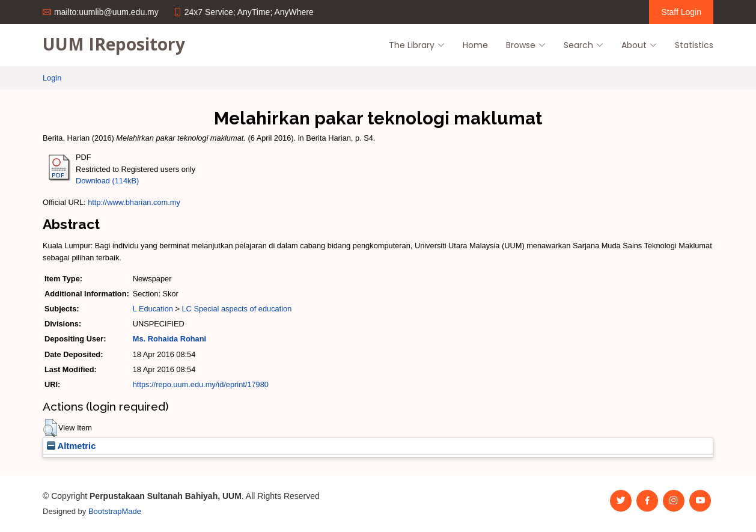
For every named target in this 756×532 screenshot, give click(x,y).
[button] (50, 428)
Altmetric (71, 446)
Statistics (694, 45)
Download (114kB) (107, 181)
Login (52, 78)
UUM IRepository (114, 44)
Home (475, 45)
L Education (153, 309)
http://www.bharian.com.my (134, 202)
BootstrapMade (115, 511)
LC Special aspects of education (236, 309)
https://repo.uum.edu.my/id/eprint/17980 (201, 384)
